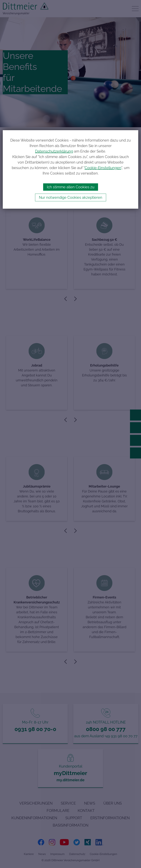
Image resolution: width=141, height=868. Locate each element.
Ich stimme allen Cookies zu (71, 187)
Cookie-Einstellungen (103, 168)
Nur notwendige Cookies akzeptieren (71, 197)
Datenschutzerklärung (54, 151)
